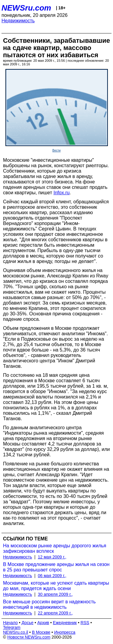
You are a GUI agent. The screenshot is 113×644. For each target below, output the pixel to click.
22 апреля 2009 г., (55, 613)
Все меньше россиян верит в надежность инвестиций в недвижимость (49, 604)
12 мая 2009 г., (52, 557)
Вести (56, 150)
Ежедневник (65, 623)
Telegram (12, 627)
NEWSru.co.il (16, 632)
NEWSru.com (26, 8)
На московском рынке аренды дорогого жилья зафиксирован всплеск (55, 548)
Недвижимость (18, 21)
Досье (27, 623)
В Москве (41, 632)
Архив (43, 623)
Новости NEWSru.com (29, 637)
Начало (10, 623)
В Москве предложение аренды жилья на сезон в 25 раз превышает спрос (56, 567)
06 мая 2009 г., (52, 576)
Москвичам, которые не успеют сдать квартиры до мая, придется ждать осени (56, 586)
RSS (85, 623)
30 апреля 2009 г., (55, 594)
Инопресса (65, 632)
